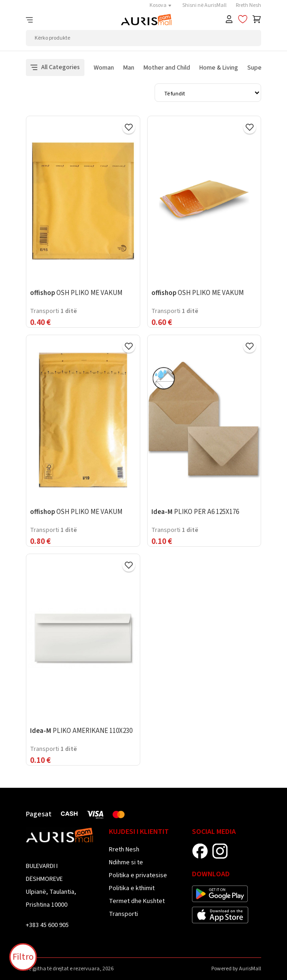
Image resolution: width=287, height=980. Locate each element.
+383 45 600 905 (47, 925)
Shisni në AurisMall (204, 5)
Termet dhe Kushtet (137, 901)
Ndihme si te (126, 862)
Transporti (123, 914)
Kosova (161, 5)
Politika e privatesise (138, 875)
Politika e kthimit (132, 888)
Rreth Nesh (248, 5)
